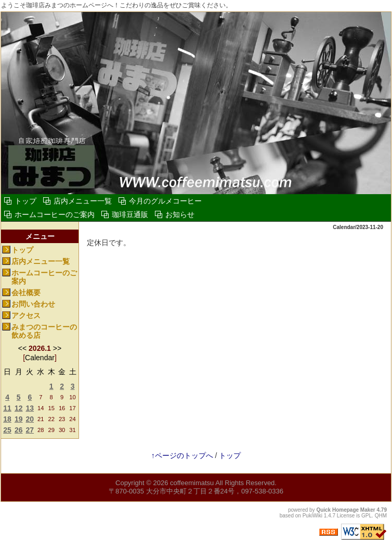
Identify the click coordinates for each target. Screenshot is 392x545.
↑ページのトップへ (182, 455)
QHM (381, 516)
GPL (367, 516)
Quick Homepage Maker (345, 510)
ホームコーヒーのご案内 (55, 214)
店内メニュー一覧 (83, 201)
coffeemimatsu (192, 483)
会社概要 (26, 293)
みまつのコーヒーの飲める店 (44, 331)
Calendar (40, 358)
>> (57, 348)
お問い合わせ (33, 304)
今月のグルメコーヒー (165, 201)
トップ (25, 201)
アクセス (26, 315)
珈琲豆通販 (130, 214)
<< (22, 348)
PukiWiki (312, 516)
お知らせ (180, 214)
